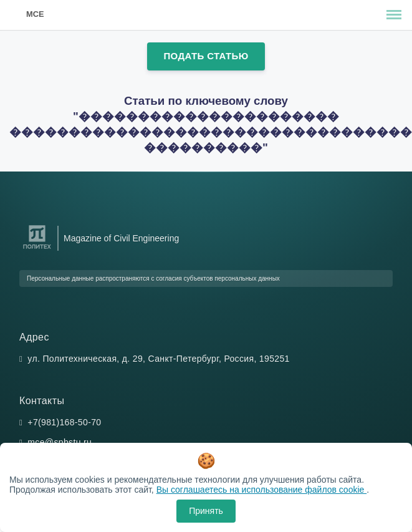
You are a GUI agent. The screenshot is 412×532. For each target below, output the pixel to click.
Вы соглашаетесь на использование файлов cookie (262, 490)
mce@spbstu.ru (60, 442)
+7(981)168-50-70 (64, 422)
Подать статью (206, 56)
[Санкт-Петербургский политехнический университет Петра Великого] (37, 249)
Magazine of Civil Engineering (121, 238)
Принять (206, 511)
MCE (35, 14)
